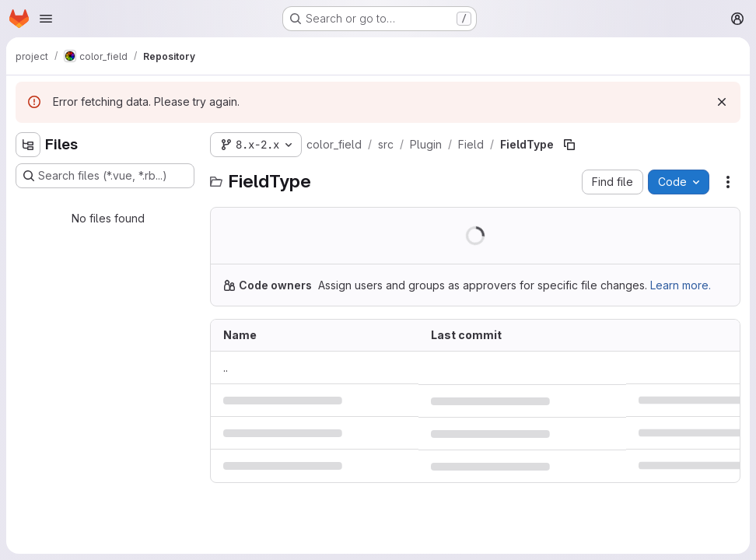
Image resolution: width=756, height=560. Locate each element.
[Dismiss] (722, 102)
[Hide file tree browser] (28, 145)
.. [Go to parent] (226, 367)
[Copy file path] (569, 145)
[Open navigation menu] (46, 19)
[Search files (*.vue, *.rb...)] (105, 176)
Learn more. (681, 285)
